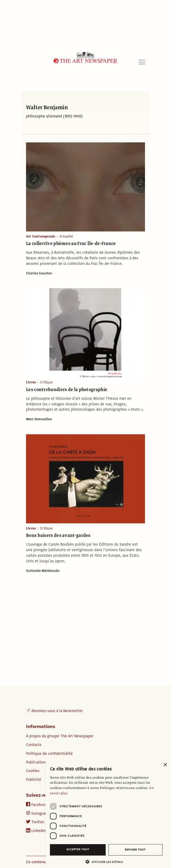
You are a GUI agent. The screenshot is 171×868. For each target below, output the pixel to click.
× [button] (165, 765)
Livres (31, 382)
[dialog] (108, 814)
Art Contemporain (41, 236)
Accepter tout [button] (78, 849)
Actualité (66, 236)
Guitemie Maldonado (43, 571)
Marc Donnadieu (39, 419)
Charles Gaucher (39, 273)
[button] (106, 862)
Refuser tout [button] (135, 850)
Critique (46, 382)
